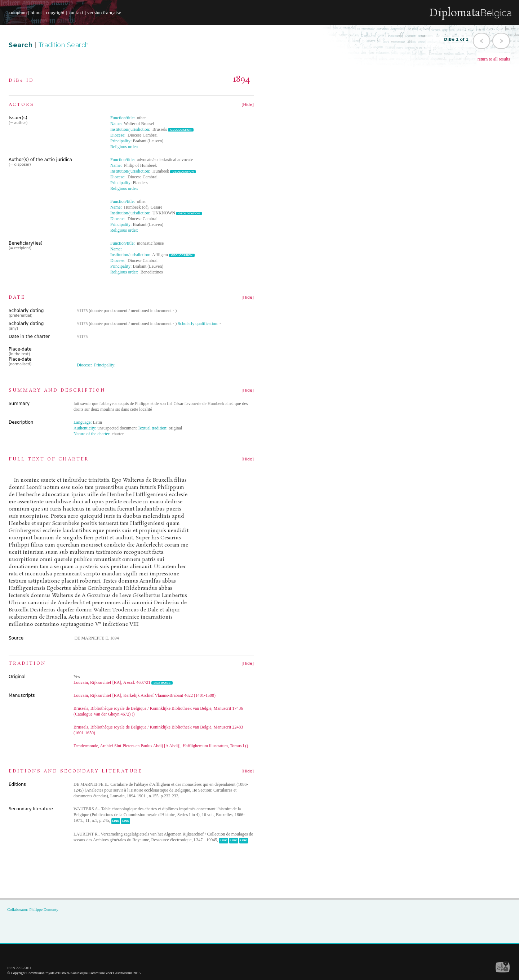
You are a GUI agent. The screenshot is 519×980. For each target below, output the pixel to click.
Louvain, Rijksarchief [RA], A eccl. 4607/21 (112, 682)
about (36, 13)
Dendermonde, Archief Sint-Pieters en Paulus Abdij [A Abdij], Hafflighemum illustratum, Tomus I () (161, 746)
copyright (55, 13)
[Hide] (248, 105)
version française (104, 13)
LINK (116, 821)
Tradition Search (64, 45)
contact (76, 13)
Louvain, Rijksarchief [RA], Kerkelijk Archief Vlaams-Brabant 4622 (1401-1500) (145, 695)
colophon (18, 13)
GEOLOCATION (181, 130)
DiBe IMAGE (162, 683)
